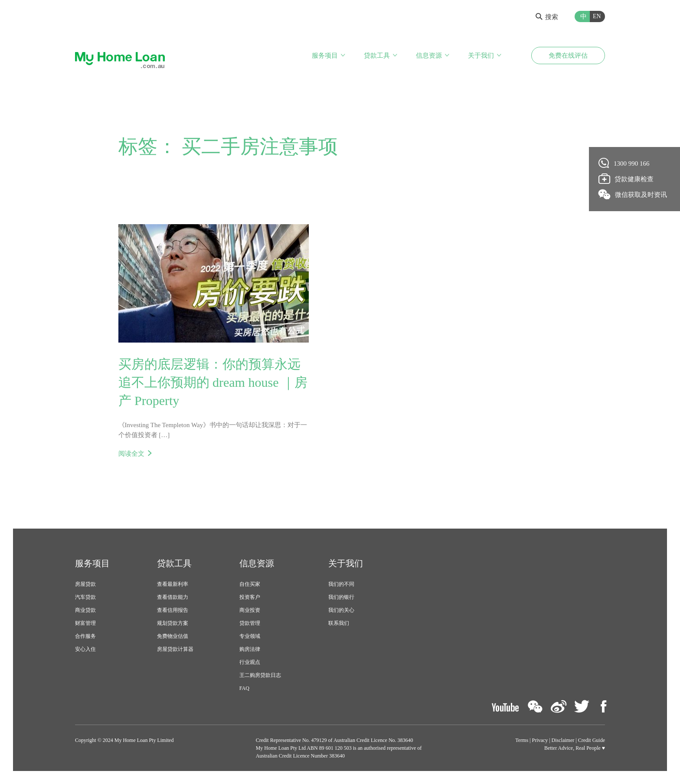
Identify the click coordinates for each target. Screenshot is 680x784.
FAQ (244, 688)
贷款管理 (250, 623)
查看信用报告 (173, 610)
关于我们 (481, 56)
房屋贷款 (85, 584)
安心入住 (85, 649)
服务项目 (325, 56)
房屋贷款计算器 (175, 649)
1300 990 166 (624, 163)
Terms (522, 740)
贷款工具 (377, 56)
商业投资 (250, 610)
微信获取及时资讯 (633, 194)
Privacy (540, 740)
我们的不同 (341, 584)
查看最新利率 (173, 584)
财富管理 (85, 623)
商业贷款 (85, 610)
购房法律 (250, 649)
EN (597, 16)
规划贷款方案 (173, 623)
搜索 (547, 17)
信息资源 (429, 56)
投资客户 (250, 597)
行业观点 (250, 662)
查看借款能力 (173, 597)
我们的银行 (341, 597)
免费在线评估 (568, 56)
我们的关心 (341, 610)
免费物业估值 (173, 636)
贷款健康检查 (626, 179)
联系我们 (339, 623)
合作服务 (85, 636)
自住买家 (250, 584)
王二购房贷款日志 (260, 675)
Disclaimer (563, 740)
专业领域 (250, 636)
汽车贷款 (85, 597)
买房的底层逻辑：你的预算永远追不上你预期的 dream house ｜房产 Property (213, 382)
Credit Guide (592, 740)
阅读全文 (131, 454)
